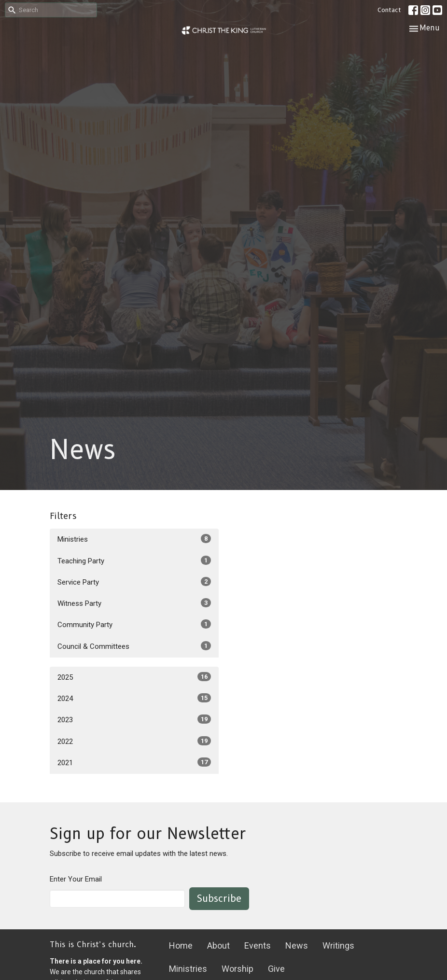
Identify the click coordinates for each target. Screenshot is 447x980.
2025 (134, 677)
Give (276, 969)
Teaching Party (134, 560)
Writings (338, 945)
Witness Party (134, 603)
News (297, 945)
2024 (134, 698)
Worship (237, 969)
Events (258, 945)
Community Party (134, 624)
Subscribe (219, 898)
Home (181, 945)
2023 (134, 719)
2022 (134, 741)
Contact (389, 10)
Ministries (134, 539)
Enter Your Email (76, 879)
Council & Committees (134, 646)
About (218, 945)
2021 (134, 762)
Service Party (134, 582)
